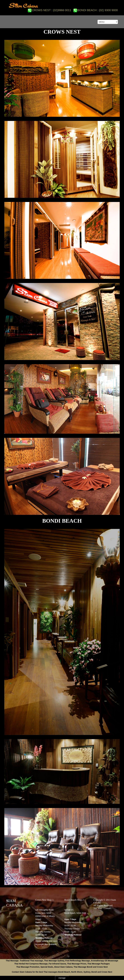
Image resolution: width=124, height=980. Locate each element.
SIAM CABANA (14, 903)
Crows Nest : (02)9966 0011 (49, 10)
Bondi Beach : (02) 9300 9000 (95, 10)
